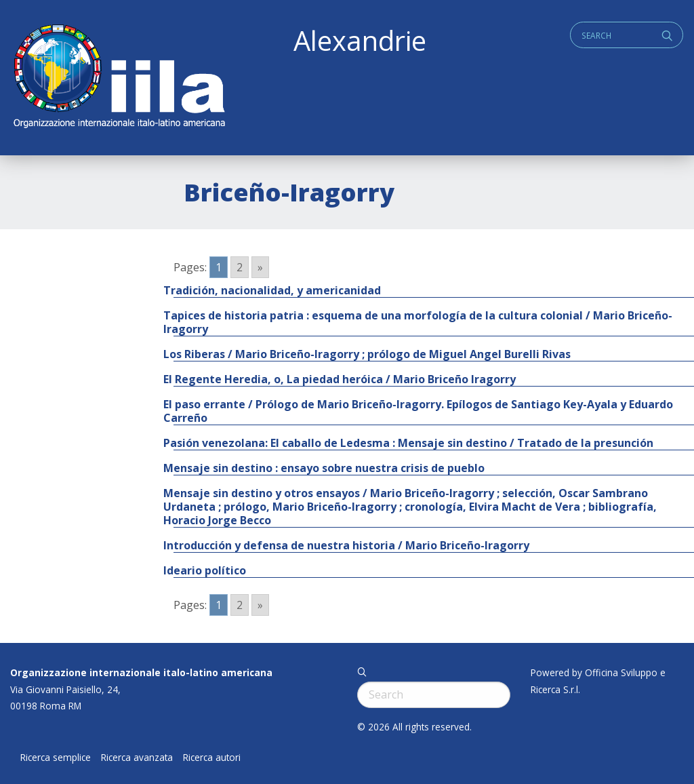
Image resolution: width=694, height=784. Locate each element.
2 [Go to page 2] (240, 267)
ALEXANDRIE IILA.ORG (119, 78)
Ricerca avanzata (137, 758)
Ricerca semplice (56, 758)
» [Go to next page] (260, 267)
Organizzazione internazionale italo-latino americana (141, 672)
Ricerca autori (212, 758)
